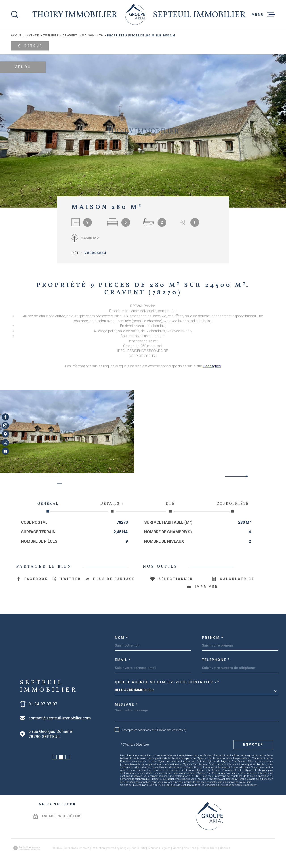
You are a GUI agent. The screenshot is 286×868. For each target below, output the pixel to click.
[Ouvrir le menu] (263, 15)
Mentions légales (159, 848)
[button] (245, 476)
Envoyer (253, 744)
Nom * (122, 638)
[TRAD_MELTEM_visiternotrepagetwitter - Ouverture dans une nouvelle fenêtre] (5, 443)
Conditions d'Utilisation (218, 785)
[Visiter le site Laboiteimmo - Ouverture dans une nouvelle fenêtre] (26, 848)
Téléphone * (216, 660)
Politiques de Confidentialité (181, 785)
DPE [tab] (170, 507)
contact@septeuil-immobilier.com (60, 718)
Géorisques (212, 366)
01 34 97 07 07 (43, 704)
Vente (34, 36)
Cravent (70, 36)
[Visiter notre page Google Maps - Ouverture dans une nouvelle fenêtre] (5, 434)
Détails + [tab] (112, 507)
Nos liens (190, 848)
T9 (101, 36)
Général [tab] (48, 507)
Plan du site (138, 848)
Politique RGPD (208, 848)
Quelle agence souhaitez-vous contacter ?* (167, 682)
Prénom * (213, 638)
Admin (177, 848)
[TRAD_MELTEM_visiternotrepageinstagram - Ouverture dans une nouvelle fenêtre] (5, 425)
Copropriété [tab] (233, 507)
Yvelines (51, 36)
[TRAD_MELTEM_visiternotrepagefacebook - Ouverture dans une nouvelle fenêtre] (5, 417)
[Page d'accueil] (135, 15)
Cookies (225, 848)
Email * (123, 660)
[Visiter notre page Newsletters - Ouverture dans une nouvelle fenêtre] (5, 451)
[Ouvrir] (15, 15)
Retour (30, 46)
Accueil (18, 36)
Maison (88, 36)
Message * (126, 704)
